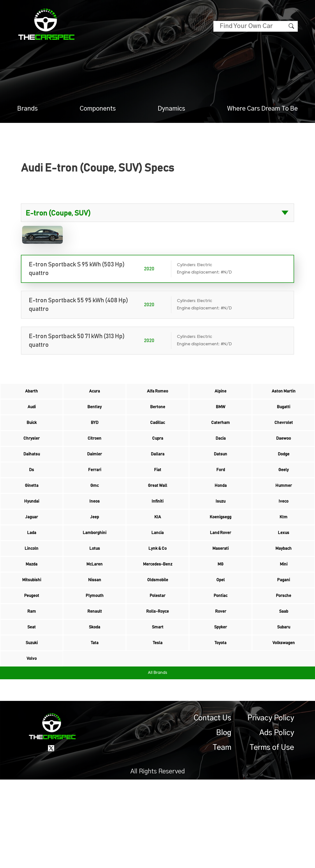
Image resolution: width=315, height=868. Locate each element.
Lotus (94, 600)
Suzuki (31, 724)
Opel (221, 641)
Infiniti (157, 538)
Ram (32, 683)
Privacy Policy (271, 807)
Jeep (95, 559)
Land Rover (221, 579)
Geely (284, 497)
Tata (94, 724)
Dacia (220, 456)
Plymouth (95, 662)
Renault (94, 683)
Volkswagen (283, 724)
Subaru (284, 703)
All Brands (157, 761)
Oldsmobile (158, 641)
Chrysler (31, 456)
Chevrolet (283, 435)
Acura (94, 394)
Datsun (221, 476)
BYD (94, 435)
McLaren (95, 621)
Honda (220, 518)
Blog (224, 821)
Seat (32, 703)
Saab (284, 683)
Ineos (95, 538)
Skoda (94, 703)
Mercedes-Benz (157, 621)
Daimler (94, 476)
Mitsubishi (32, 641)
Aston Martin (283, 394)
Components (98, 109)
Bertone (158, 414)
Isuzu (220, 538)
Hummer (284, 518)
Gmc (94, 518)
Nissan (95, 641)
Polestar (157, 662)
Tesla (158, 724)
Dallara (158, 476)
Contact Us (213, 807)
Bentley (95, 414)
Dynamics (171, 109)
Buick (31, 435)
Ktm (284, 559)
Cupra (157, 456)
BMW (220, 414)
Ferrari (95, 497)
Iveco (283, 538)
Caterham (221, 435)
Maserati (220, 600)
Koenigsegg (221, 559)
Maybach (283, 600)
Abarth (31, 394)
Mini (284, 621)
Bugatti (284, 414)
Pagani (284, 641)
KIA (157, 559)
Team (222, 836)
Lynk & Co (158, 600)
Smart (157, 703)
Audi (31, 414)
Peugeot (32, 662)
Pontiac (220, 662)
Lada (31, 579)
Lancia (158, 579)
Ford (220, 497)
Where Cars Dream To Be (262, 109)
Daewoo (283, 456)
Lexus (284, 579)
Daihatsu (32, 476)
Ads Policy (277, 821)
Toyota (221, 724)
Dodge (284, 476)
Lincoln (32, 600)
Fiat (157, 497)
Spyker (220, 703)
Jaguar (32, 559)
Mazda (32, 621)
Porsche (284, 662)
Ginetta (32, 518)
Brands (27, 109)
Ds (32, 497)
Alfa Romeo (157, 394)
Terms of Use (272, 836)
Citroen (94, 456)
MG (221, 621)
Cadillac (157, 435)
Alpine (221, 394)
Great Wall (157, 518)
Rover (220, 683)
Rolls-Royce (158, 683)
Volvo (32, 745)
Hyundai (32, 538)
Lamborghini (95, 579)
